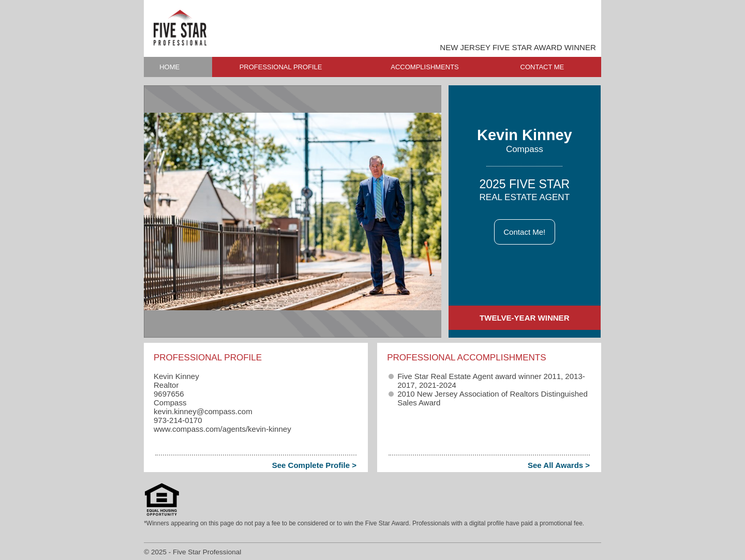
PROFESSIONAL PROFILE (281, 67)
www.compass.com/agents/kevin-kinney (222, 429)
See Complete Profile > (314, 465)
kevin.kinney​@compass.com (203, 411)
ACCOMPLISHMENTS (424, 67)
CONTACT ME (542, 67)
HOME (169, 67)
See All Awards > (559, 465)
